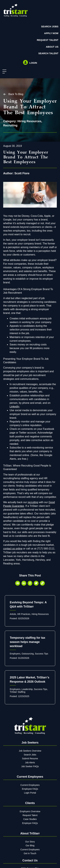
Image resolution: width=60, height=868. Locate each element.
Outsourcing (28, 654)
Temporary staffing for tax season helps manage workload (28, 642)
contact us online (13, 549)
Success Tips (41, 654)
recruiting (33, 502)
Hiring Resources (29, 121)
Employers (15, 654)
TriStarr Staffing (18, 692)
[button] (4, 72)
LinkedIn (14, 407)
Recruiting (10, 125)
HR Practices (24, 614)
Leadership (27, 689)
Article (13, 614)
